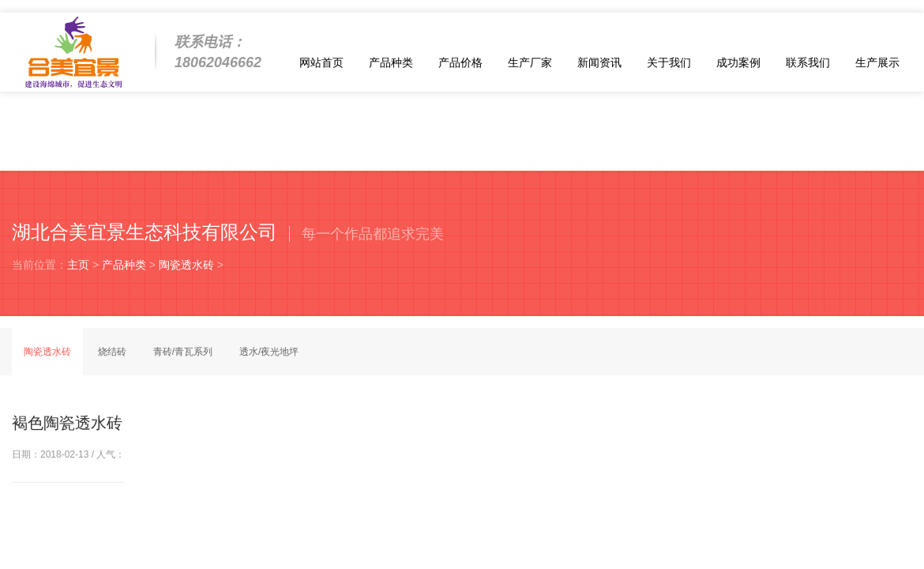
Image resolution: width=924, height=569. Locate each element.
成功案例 (738, 62)
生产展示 (877, 62)
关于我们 (669, 62)
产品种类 (391, 62)
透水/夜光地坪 (269, 352)
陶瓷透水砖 (186, 265)
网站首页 (321, 62)
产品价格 (460, 62)
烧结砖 (112, 352)
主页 (78, 265)
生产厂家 (530, 62)
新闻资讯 (599, 62)
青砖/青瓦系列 (183, 352)
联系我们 (808, 62)
